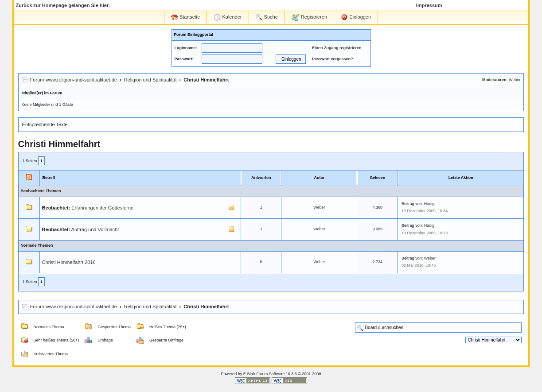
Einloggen (356, 17)
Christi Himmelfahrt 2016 (69, 262)
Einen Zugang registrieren (337, 48)
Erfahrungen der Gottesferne (102, 208)
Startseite (186, 17)
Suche (267, 17)
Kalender (228, 17)
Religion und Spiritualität (150, 80)
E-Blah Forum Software (264, 374)
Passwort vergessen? (333, 59)
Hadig (429, 204)
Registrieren (309, 17)
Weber (515, 80)
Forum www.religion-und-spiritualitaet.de (74, 80)
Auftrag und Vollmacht (95, 229)
